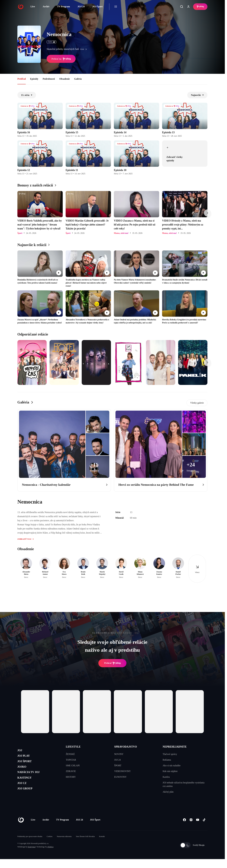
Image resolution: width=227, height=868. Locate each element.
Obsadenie (64, 79)
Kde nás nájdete (170, 771)
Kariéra (166, 777)
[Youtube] (198, 829)
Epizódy (34, 79)
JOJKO (23, 772)
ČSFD (52, 42)
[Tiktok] (204, 829)
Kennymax (32, 856)
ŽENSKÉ (70, 754)
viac (84, 49)
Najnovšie (197, 95)
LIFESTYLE (73, 747)
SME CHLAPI (73, 765)
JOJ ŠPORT (27, 765)
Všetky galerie (197, 403)
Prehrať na (61, 59)
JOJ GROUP (28, 800)
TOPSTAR (71, 760)
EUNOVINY (120, 777)
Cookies (49, 845)
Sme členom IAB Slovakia (85, 845)
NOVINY (119, 754)
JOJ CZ (24, 793)
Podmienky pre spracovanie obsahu (30, 845)
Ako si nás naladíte (172, 765)
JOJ (21, 751)
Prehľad (22, 79)
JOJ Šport (97, 7)
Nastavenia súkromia (64, 845)
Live (33, 7)
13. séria (27, 95)
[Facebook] (184, 829)
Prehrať (112, 663)
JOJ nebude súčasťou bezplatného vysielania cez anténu (184, 784)
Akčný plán (168, 792)
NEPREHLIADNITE (175, 747)
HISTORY (71, 777)
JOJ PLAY (26, 758)
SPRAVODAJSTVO (126, 747)
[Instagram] (191, 829)
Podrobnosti (49, 79)
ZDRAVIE (71, 771)
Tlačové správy (170, 754)
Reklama (167, 760)
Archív (46, 7)
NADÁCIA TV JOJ (33, 779)
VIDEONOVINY (123, 771)
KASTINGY (27, 786)
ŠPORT (118, 765)
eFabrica (50, 856)
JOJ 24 (81, 7)
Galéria (78, 79)
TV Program (64, 7)
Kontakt (102, 845)
